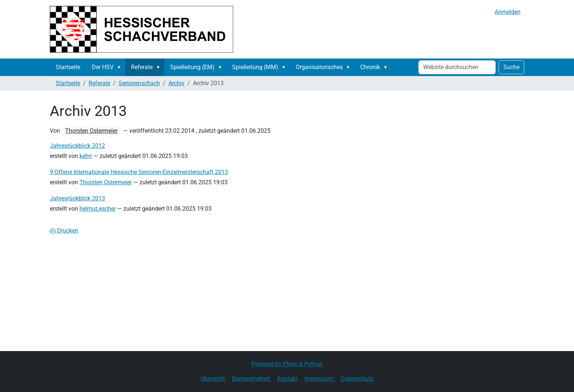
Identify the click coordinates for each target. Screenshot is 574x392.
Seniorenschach (139, 83)
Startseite (68, 67)
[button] (120, 67)
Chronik (370, 67)
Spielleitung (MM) (255, 67)
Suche (511, 67)
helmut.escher (98, 209)
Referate (142, 67)
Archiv (176, 83)
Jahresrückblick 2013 (77, 198)
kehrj (86, 156)
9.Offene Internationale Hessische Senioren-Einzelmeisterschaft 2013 (139, 172)
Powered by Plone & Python (287, 364)
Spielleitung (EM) (192, 67)
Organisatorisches (319, 67)
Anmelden (508, 12)
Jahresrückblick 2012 (77, 146)
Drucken (64, 231)
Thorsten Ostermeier (91, 131)
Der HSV (103, 67)
